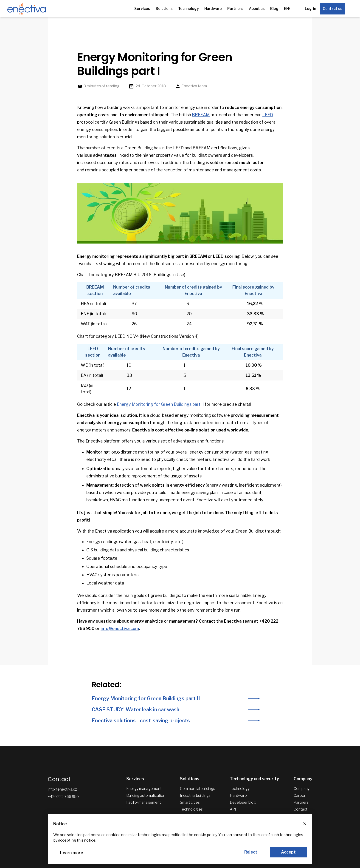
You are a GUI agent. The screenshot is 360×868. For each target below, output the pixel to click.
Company (302, 789)
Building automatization (146, 796)
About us (257, 9)
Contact (301, 809)
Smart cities (190, 802)
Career (300, 796)
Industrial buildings (195, 796)
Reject (251, 852)
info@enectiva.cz (62, 789)
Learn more (72, 853)
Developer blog (243, 802)
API (233, 809)
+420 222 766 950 (63, 797)
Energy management (144, 789)
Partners (235, 9)
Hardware (213, 9)
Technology (188, 9)
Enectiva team (191, 86)
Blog (274, 9)
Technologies (191, 809)
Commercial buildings (198, 789)
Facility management (144, 802)
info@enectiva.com (120, 628)
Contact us (333, 9)
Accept (288, 852)
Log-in (311, 9)
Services (142, 9)
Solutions (164, 9)
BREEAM (201, 115)
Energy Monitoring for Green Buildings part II (160, 404)
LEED (268, 115)
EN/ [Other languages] (287, 9)
